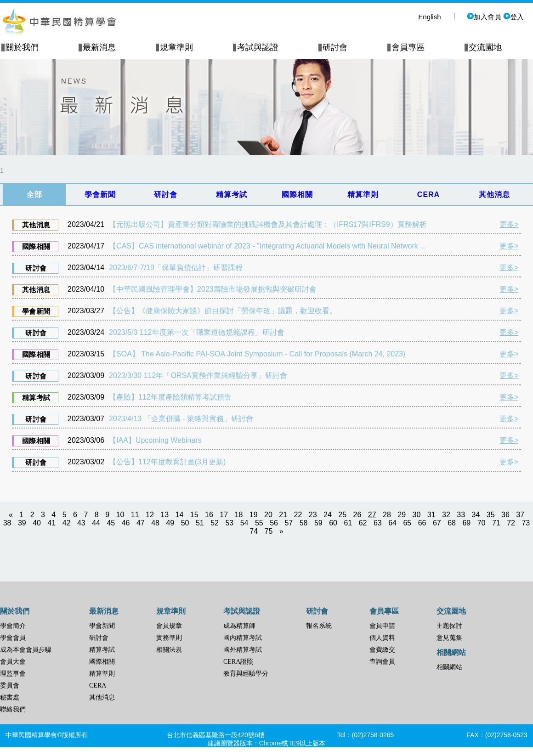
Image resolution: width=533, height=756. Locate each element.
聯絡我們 (13, 709)
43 (81, 523)
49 (170, 523)
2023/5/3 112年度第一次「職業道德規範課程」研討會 (196, 332)
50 (185, 523)
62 (363, 523)
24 (328, 515)
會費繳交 (382, 650)
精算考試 (102, 650)
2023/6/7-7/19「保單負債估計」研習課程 (176, 268)
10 (120, 515)
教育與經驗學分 (246, 674)
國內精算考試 (243, 638)
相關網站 (449, 667)
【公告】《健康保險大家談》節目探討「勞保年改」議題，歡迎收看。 (223, 311)
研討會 (99, 638)
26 (357, 515)
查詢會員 (382, 662)
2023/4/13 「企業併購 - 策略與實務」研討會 (181, 419)
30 (417, 515)
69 (466, 523)
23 (313, 515)
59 (318, 523)
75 (269, 531)
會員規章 (169, 626)
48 (155, 523)
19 (254, 515)
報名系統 (319, 626)
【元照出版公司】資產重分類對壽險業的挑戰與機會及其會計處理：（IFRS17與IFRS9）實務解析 (268, 224)
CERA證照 (238, 662)
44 (96, 523)
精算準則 (102, 674)
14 (180, 515)
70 (482, 523)
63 (378, 523)
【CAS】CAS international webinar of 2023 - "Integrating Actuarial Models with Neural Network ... (267, 246)
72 (511, 523)
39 (22, 523)
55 (259, 523)
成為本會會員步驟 (26, 650)
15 (194, 515)
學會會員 (13, 638)
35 (491, 515)
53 (229, 523)
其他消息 (102, 697)
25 (342, 515)
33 (461, 515)
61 (348, 523)
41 (51, 523)
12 (150, 515)
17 (224, 515)
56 (274, 523)
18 (239, 515)
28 (387, 515)
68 (452, 523)
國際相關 (102, 662)
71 (496, 523)
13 (164, 515)
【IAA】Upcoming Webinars (155, 440)
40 (37, 523)
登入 (513, 17)
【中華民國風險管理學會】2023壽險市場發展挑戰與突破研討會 (213, 289)
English (429, 17)
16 (209, 515)
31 (431, 515)
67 (437, 523)
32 (446, 515)
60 (333, 523)
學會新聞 (102, 626)
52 (215, 523)
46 (126, 523)
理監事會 (13, 674)
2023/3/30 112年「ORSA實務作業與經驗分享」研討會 (198, 375)
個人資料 (382, 638)
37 (520, 515)
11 (135, 515)
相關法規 (169, 650)
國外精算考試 (243, 650)
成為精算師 (239, 626)
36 (505, 515)
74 (254, 531)
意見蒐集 (449, 638)
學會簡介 (13, 626)
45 (111, 523)
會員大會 (13, 662)
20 (268, 515)
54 (244, 523)
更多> (509, 224)
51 (200, 523)
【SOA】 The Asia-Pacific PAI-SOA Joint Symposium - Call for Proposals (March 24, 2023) (257, 354)
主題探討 (449, 626)
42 (67, 523)
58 (304, 523)
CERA (98, 685)
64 (392, 523)
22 (298, 515)
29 (402, 515)
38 (7, 523)
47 (141, 523)
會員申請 (382, 626)
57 (289, 523)
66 (422, 523)
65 (407, 523)
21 (283, 515)
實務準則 (169, 638)
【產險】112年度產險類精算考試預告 (170, 397)
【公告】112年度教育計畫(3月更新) (167, 462)
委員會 (10, 685)
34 (476, 515)
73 (526, 523)
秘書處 (10, 697)
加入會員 (484, 17)
